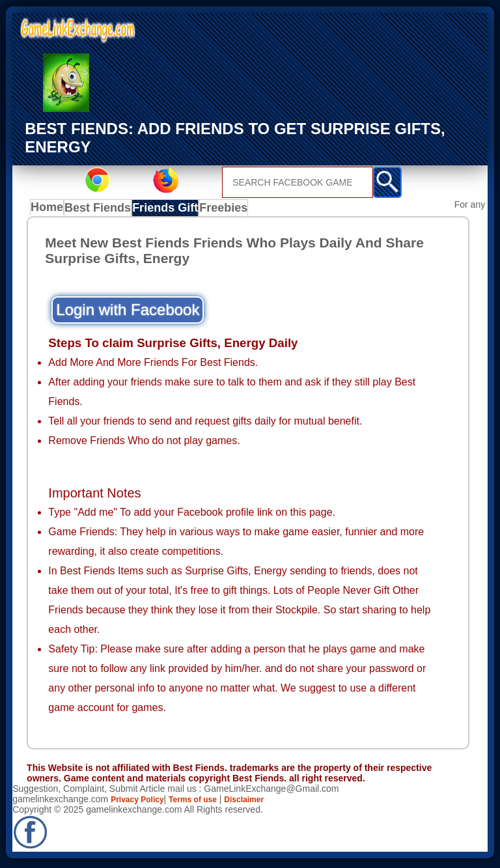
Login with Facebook (128, 312)
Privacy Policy (142, 802)
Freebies (227, 210)
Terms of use (206, 802)
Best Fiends (103, 210)
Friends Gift (168, 210)
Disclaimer (264, 802)
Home (50, 210)
